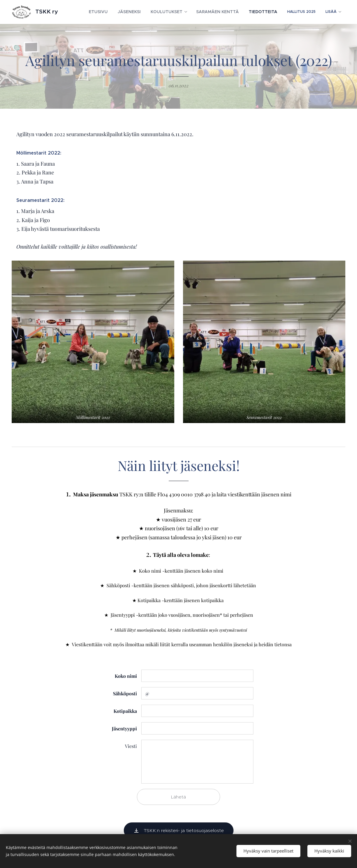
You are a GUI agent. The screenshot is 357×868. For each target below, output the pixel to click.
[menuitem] (116, 12)
